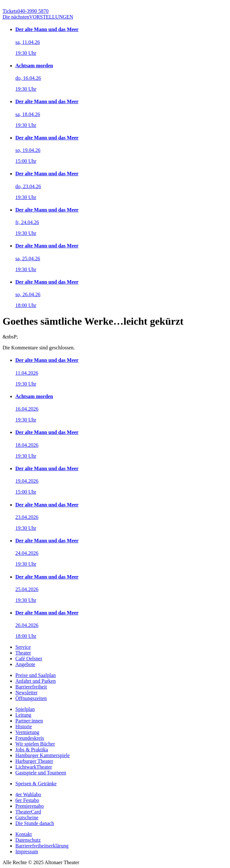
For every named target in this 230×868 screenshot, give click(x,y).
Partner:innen (29, 721)
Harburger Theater (34, 761)
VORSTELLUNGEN (38, 17)
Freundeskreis (30, 738)
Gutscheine (27, 818)
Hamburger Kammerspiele (43, 755)
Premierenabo (30, 806)
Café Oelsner (29, 659)
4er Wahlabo (28, 794)
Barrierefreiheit (31, 687)
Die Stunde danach (35, 823)
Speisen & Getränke (36, 784)
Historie (24, 726)
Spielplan (25, 709)
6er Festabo (27, 800)
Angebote (25, 664)
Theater (23, 653)
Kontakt (24, 834)
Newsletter (26, 693)
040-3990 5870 (26, 11)
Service (23, 647)
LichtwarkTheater (34, 767)
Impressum (27, 851)
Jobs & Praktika (32, 750)
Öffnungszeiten (31, 698)
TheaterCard (28, 812)
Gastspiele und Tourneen (41, 773)
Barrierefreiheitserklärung (42, 846)
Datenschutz (28, 840)
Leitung (23, 715)
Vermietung (27, 732)
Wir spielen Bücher (35, 744)
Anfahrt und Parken (36, 681)
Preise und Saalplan (36, 675)
